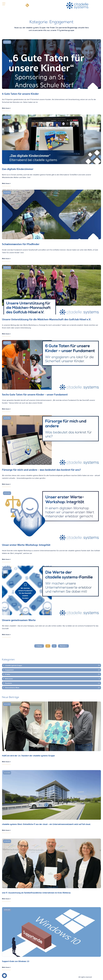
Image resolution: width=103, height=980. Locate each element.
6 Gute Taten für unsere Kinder (20, 94)
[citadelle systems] (77, 6)
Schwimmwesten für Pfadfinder (21, 244)
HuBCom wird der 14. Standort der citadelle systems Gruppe (28, 756)
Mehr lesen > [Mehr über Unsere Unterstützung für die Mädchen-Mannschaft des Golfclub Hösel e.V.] (6, 334)
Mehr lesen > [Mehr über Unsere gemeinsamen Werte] (6, 635)
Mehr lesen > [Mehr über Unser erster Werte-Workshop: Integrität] (6, 559)
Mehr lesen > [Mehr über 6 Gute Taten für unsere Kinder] (6, 108)
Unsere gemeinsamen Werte (19, 620)
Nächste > (63, 646)
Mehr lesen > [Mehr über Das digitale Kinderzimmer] (6, 183)
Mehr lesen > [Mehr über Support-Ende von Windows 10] (6, 967)
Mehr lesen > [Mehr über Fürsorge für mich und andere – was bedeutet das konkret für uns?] (6, 484)
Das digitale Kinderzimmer (18, 169)
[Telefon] (27, 6)
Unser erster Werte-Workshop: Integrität (26, 545)
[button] (4, 4)
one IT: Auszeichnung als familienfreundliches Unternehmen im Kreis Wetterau (36, 893)
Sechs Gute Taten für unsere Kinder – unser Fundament (35, 395)
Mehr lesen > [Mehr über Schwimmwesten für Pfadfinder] (6, 259)
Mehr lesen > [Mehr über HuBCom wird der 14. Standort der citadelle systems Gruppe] (6, 762)
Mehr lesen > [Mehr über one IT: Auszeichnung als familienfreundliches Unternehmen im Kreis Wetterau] (6, 899)
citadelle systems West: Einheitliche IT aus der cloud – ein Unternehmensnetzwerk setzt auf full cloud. (46, 824)
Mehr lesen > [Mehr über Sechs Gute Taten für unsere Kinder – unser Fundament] (6, 409)
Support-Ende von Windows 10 (16, 961)
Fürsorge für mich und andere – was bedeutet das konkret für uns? (41, 470)
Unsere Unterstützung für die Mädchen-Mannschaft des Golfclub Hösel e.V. (47, 319)
